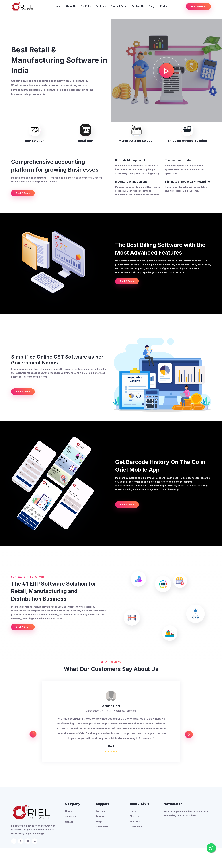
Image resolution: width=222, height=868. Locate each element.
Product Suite (119, 6)
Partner (164, 6)
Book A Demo (198, 6)
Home (57, 6)
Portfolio (86, 6)
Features (101, 6)
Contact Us (138, 6)
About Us (71, 6)
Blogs (152, 6)
